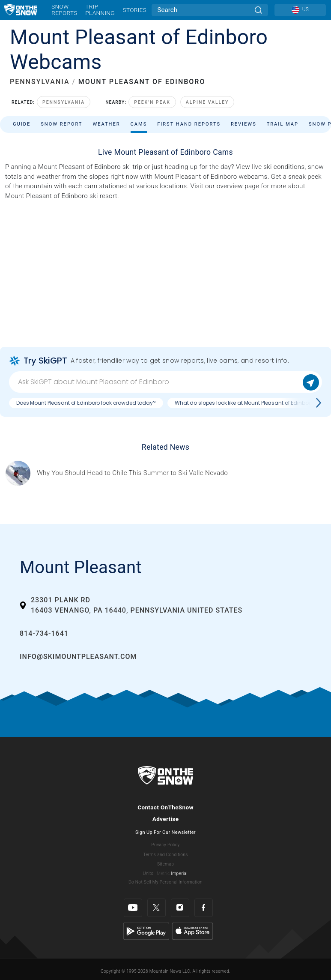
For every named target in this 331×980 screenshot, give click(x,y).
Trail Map (283, 124)
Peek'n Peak (152, 102)
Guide (22, 124)
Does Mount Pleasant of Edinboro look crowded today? (86, 403)
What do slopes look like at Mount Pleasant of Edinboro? (246, 403)
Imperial (179, 873)
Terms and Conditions (165, 855)
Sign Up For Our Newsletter (165, 832)
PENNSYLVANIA (40, 82)
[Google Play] (146, 931)
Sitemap (165, 864)
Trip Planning (100, 10)
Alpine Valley (207, 102)
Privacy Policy (166, 845)
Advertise (166, 819)
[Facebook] (204, 908)
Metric (163, 873)
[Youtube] (133, 908)
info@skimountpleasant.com (78, 657)
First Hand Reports (189, 124)
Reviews (244, 124)
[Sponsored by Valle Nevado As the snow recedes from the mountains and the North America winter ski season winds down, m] (132, 473)
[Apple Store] (192, 931)
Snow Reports (64, 10)
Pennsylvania (64, 102)
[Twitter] (157, 908)
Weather (106, 124)
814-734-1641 (44, 633)
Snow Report (61, 124)
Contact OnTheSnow (165, 807)
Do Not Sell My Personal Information (165, 882)
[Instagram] (180, 908)
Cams (139, 124)
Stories (135, 10)
